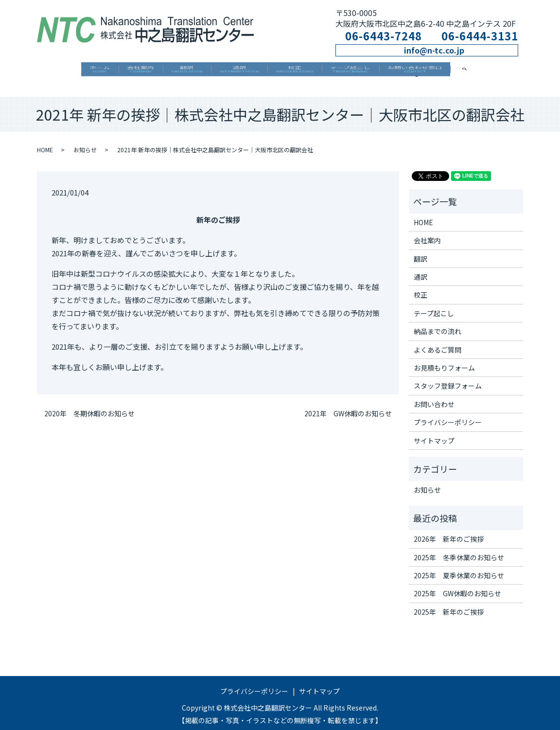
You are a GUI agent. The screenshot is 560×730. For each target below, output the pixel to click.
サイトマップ (434, 433)
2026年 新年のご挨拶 (449, 532)
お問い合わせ (434, 397)
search (513, 71)
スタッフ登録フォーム (448, 379)
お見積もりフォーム (444, 361)
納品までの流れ (437, 324)
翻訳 (175, 72)
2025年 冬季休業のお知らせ (459, 550)
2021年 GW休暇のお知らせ (348, 407)
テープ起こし (374, 72)
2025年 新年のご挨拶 (449, 605)
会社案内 (117, 72)
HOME (45, 143)
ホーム (65, 72)
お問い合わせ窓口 (450, 72)
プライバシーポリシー (448, 415)
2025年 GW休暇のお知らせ (457, 587)
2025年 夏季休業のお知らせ (459, 569)
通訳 (239, 72)
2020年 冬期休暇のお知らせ (89, 407)
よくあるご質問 (437, 342)
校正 (306, 72)
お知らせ (85, 143)
